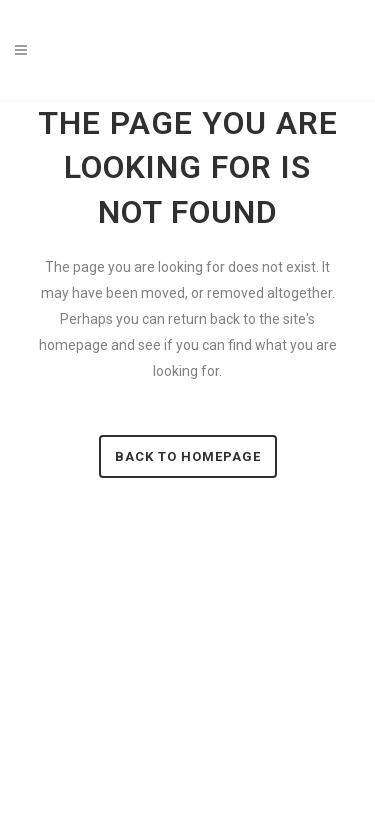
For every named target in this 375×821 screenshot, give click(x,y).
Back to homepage (188, 456)
